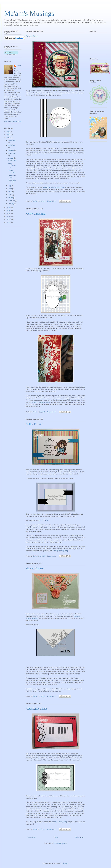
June (10, 189)
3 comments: (51, 412)
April (10, 195)
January (11, 204)
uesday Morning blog (60, 822)
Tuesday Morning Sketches (41, 402)
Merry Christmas (35, 214)
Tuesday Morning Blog (60, 551)
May (10, 192)
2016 (9, 208)
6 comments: (51, 201)
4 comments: (51, 556)
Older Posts (79, 838)
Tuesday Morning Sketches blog (53, 187)
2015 (9, 211)
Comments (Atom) (60, 843)
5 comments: (51, 829)
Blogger (65, 863)
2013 (9, 217)
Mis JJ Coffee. (44, 521)
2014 (9, 214)
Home (56, 838)
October (11, 150)
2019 (9, 132)
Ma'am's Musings (29, 13)
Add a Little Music (37, 709)
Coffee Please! (34, 424)
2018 (9, 135)
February (12, 201)
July (10, 186)
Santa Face (32, 36)
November (12, 145)
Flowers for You (35, 568)
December (12, 140)
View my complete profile (13, 121)
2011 (9, 223)
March (11, 198)
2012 (9, 220)
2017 (9, 138)
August (11, 158)
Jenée (19, 66)
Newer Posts (32, 838)
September (12, 153)
